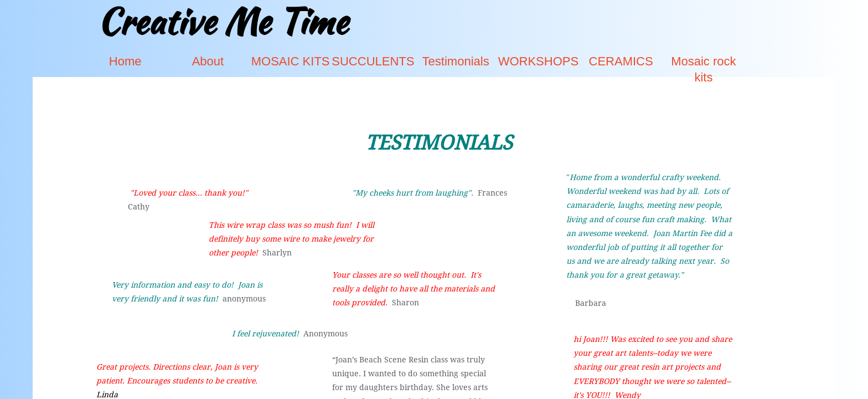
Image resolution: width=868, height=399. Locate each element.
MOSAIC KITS (291, 61)
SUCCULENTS (373, 61)
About (208, 61)
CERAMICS (621, 61)
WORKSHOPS (538, 61)
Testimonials (456, 61)
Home (125, 61)
